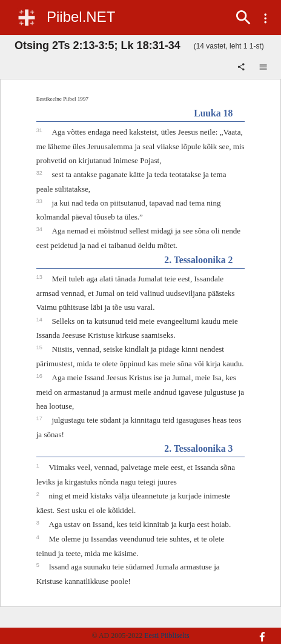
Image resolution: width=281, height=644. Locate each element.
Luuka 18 (213, 113)
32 (40, 173)
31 (40, 130)
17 (40, 418)
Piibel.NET (81, 17)
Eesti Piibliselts (167, 636)
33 (40, 201)
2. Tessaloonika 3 (198, 448)
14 (40, 320)
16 (40, 376)
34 (40, 229)
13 (40, 277)
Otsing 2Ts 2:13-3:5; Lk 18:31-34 (98, 45)
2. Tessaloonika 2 (198, 260)
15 (40, 347)
